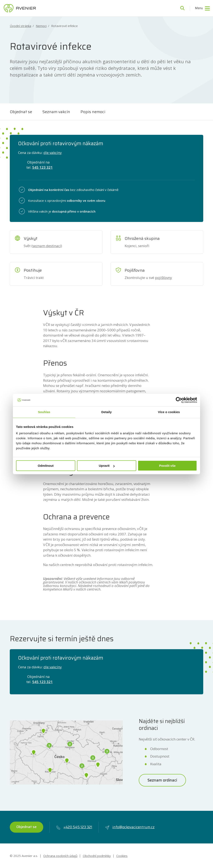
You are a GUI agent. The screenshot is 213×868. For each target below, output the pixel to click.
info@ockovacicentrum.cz (130, 827)
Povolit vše (167, 466)
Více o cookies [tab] (169, 412)
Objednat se (21, 112)
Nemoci (41, 26)
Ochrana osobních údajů (60, 856)
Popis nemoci (93, 112)
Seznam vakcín (56, 112)
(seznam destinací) (47, 246)
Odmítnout (46, 466)
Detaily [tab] (106, 412)
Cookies (122, 856)
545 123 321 (42, 167)
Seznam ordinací (162, 780)
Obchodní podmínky (97, 856)
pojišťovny (163, 278)
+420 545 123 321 (74, 827)
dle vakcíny (53, 153)
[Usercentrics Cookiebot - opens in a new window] (179, 400)
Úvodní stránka (20, 26)
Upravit (107, 466)
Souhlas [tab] (44, 412)
